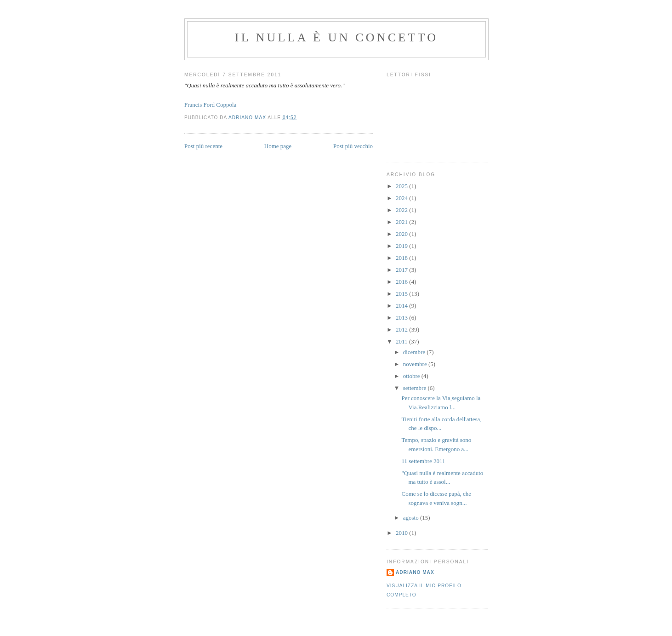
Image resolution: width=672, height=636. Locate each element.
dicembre (415, 352)
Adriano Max (415, 572)
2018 (402, 258)
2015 (402, 294)
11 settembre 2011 (423, 461)
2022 (402, 210)
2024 (402, 198)
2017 (402, 270)
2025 (402, 186)
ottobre (412, 376)
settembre (416, 388)
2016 (402, 282)
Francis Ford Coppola (210, 105)
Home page (278, 146)
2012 (402, 329)
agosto (412, 518)
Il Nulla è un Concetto (336, 37)
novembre (416, 364)
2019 (402, 246)
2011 (402, 341)
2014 (402, 306)
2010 (402, 533)
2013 (402, 318)
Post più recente (203, 146)
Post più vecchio (353, 146)
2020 (402, 234)
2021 (402, 222)
